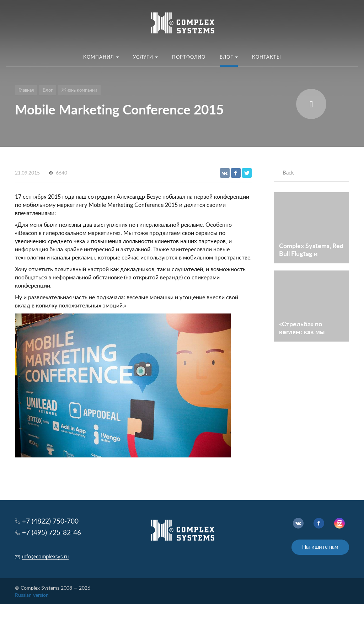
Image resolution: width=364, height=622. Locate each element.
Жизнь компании (79, 90)
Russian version (32, 595)
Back (288, 173)
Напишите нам (320, 547)
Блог (48, 90)
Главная (26, 90)
